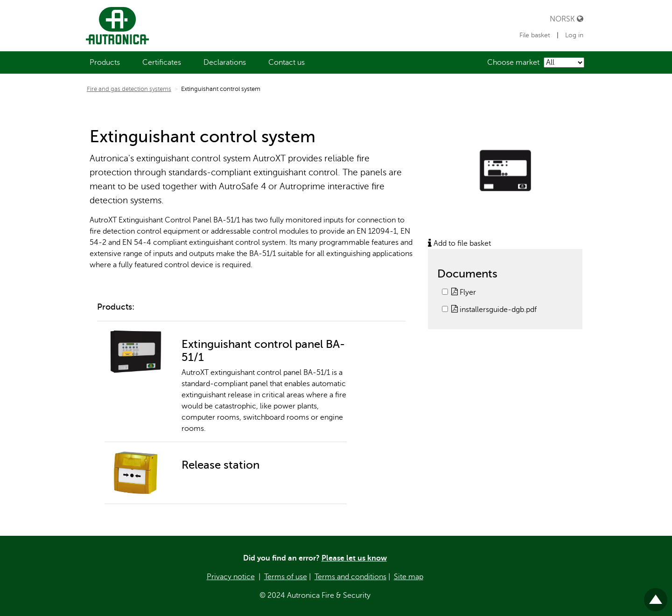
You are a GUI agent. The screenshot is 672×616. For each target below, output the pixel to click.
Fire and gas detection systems (129, 89)
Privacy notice (231, 577)
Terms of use (286, 577)
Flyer (464, 292)
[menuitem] (105, 62)
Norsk (567, 19)
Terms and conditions (350, 577)
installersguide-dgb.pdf (494, 310)
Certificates (162, 62)
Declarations (225, 62)
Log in (574, 35)
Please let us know (354, 558)
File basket (536, 35)
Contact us (287, 62)
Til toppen (656, 596)
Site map (409, 577)
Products (105, 62)
